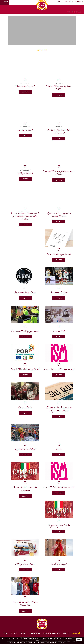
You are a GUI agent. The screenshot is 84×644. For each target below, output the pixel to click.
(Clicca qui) (62, 643)
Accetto (79, 640)
